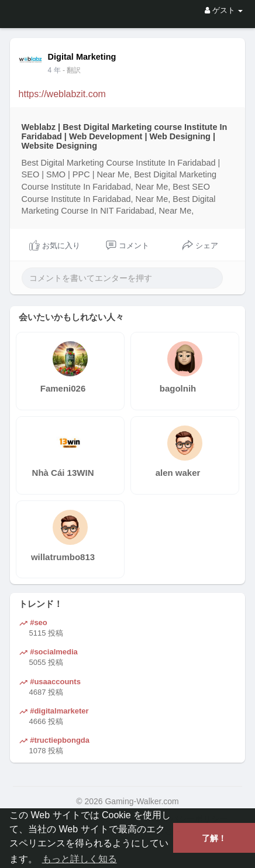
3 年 (54, 70)
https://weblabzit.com (62, 94)
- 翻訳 (72, 70)
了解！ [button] (214, 838)
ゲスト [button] (224, 10)
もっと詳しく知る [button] (80, 859)
